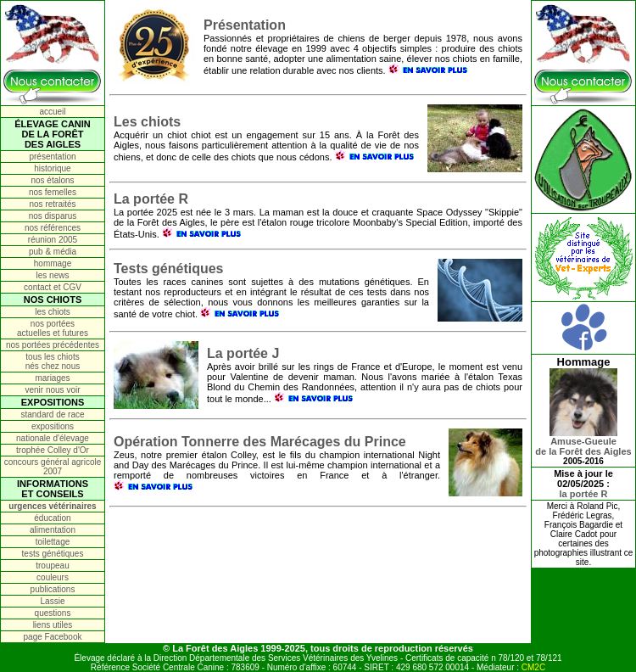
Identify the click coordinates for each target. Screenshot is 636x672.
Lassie (53, 601)
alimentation (53, 530)
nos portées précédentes (53, 345)
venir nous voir (52, 390)
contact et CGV (53, 287)
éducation (52, 518)
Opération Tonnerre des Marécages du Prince (260, 442)
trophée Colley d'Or (53, 450)
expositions (53, 426)
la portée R (584, 494)
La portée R (151, 199)
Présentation (245, 25)
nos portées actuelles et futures (53, 328)
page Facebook (53, 637)
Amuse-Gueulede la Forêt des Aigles (583, 442)
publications (53, 589)
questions (53, 613)
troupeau (52, 566)
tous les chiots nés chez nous (53, 361)
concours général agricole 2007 (53, 467)
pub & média (53, 252)
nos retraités (52, 204)
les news (53, 275)
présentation (52, 157)
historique (52, 168)
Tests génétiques (169, 269)
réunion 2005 (53, 240)
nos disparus (53, 216)
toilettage (53, 542)
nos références (53, 228)
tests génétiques (53, 554)
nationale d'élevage (53, 438)
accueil (52, 112)
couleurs (53, 577)
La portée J (243, 353)
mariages (52, 378)
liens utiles (53, 625)
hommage (53, 263)
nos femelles (53, 192)
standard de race (52, 414)
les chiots (53, 312)
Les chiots (147, 122)
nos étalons (52, 180)
